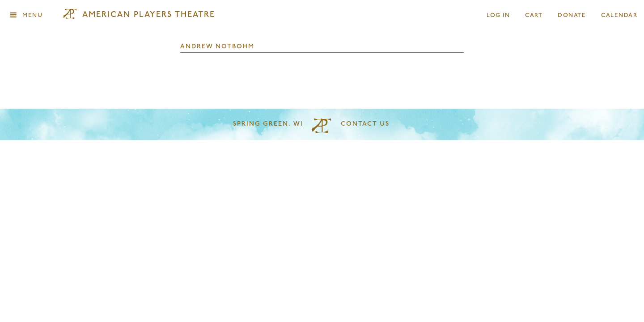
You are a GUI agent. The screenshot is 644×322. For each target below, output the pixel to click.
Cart (534, 15)
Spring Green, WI (268, 124)
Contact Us (365, 124)
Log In (499, 15)
